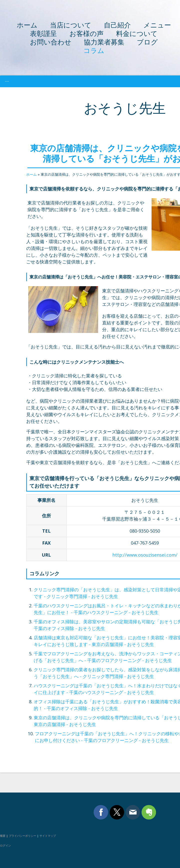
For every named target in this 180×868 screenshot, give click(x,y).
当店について (71, 25)
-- (7, 81)
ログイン (5, 845)
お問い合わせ (51, 42)
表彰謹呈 (43, 33)
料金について (137, 33)
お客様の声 (87, 33)
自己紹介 (117, 25)
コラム (94, 50)
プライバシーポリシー (22, 836)
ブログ (147, 42)
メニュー (157, 25)
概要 (3, 836)
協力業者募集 (104, 42)
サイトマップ (48, 836)
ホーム (27, 25)
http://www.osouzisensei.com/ (145, 555)
